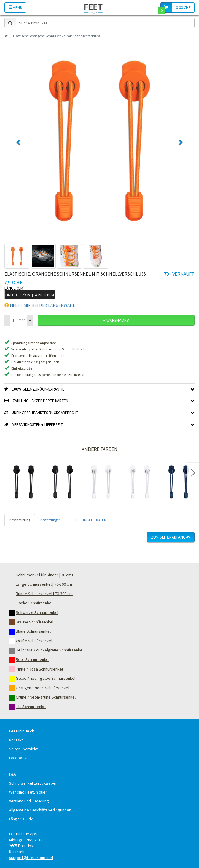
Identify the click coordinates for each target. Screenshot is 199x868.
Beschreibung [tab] (20, 520)
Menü (15, 7)
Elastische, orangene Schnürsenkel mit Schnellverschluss (57, 36)
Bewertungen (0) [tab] (53, 520)
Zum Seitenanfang (171, 537)
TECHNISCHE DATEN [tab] (91, 520)
